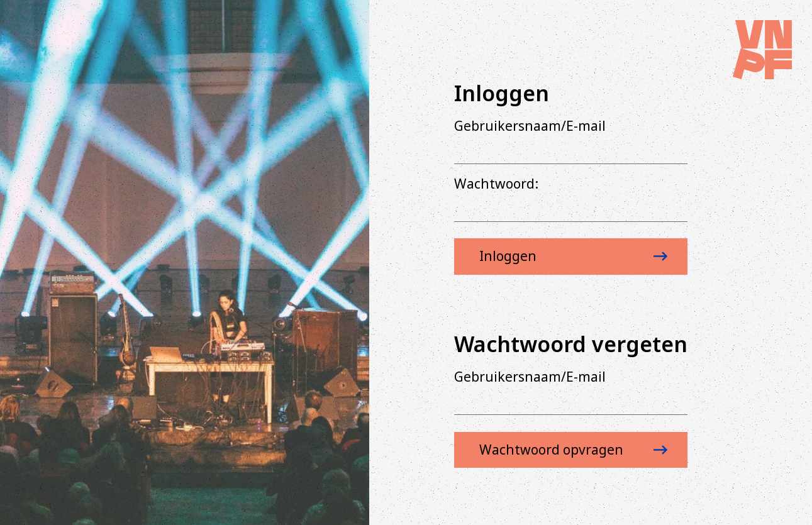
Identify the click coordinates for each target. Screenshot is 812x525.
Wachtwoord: (496, 184)
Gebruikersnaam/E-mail (530, 126)
